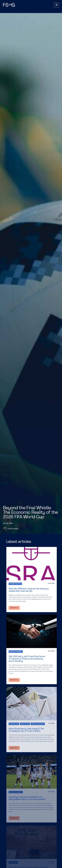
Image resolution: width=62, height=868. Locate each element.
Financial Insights (16, 652)
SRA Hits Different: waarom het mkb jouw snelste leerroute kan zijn (29, 590)
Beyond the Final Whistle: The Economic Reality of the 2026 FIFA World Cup (31, 513)
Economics (13, 862)
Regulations (25, 724)
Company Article (15, 584)
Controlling (14, 724)
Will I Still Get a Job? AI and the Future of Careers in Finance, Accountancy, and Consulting (27, 659)
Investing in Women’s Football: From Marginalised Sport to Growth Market (27, 798)
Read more (14, 608)
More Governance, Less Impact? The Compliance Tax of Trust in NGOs (26, 730)
